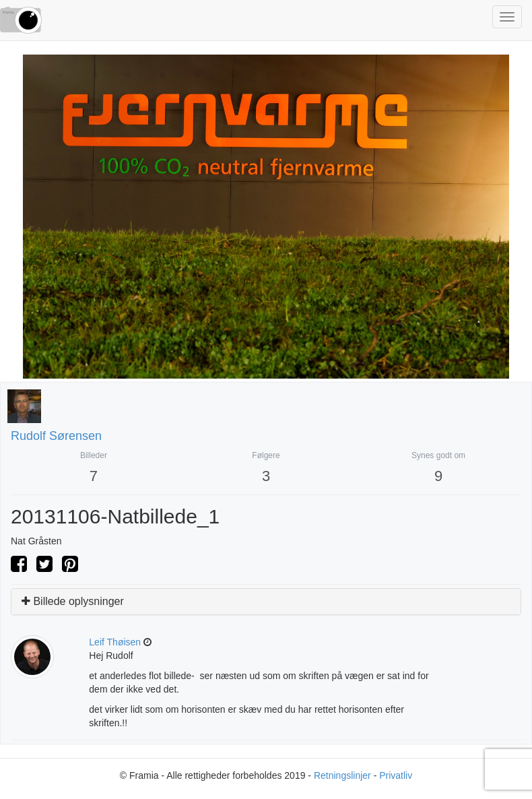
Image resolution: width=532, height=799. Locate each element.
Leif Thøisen (115, 642)
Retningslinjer (342, 775)
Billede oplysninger (73, 601)
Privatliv (396, 775)
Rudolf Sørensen (56, 436)
